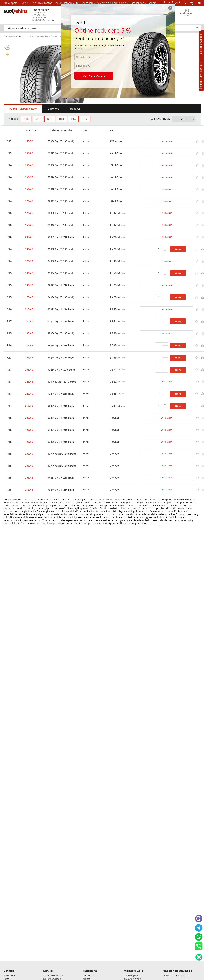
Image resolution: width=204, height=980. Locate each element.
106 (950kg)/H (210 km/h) (62, 382)
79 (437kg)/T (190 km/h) (61, 153)
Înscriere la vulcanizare (201, 75)
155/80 (29, 153)
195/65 (29, 430)
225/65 (29, 382)
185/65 (29, 249)
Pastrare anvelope (201, 45)
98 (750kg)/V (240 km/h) (61, 394)
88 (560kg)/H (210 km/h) (61, 442)
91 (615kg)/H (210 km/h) (61, 237)
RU (199, 3)
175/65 (29, 201)
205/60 (29, 418)
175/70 (29, 261)
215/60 (29, 406)
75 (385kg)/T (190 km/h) (61, 141)
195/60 (29, 442)
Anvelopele (11, 3)
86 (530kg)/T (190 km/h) (61, 249)
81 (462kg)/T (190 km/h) (61, 177)
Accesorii (88, 3)
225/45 (29, 321)
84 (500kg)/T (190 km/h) (61, 213)
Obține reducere (94, 76)
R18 (9, 454)
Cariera (152, 3)
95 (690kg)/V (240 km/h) (61, 358)
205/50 (29, 370)
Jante (25, 3)
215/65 (29, 309)
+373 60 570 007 (46, 15)
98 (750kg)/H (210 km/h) (61, 309)
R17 (9, 321)
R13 (9, 141)
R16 (9, 237)
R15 (9, 213)
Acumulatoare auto (67, 3)
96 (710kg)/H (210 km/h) (61, 406)
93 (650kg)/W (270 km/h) (61, 370)
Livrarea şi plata (131, 975)
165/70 (29, 177)
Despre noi (88, 975)
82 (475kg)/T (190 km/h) (61, 201)
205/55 (29, 237)
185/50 (29, 285)
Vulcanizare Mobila (53, 975)
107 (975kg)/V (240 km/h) (62, 454)
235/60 (29, 454)
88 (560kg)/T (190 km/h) (61, 273)
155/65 (29, 165)
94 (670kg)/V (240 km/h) (61, 321)
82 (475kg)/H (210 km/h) (61, 285)
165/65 (29, 189)
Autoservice (137, 3)
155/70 (29, 141)
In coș (178, 249)
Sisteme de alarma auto (112, 3)
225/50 (29, 394)
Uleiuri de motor (42, 3)
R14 (9, 165)
